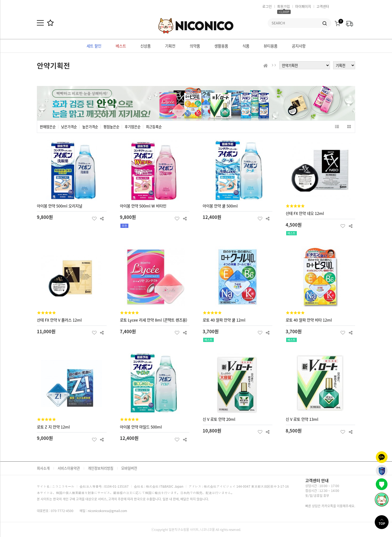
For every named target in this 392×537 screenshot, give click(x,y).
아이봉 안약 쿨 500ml (220, 206)
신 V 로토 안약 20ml (219, 419)
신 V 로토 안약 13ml (302, 419)
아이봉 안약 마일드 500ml (141, 427)
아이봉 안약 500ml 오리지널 (60, 206)
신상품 (145, 46)
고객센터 (323, 6)
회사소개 (43, 468)
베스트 (121, 46)
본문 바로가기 (0, 0)
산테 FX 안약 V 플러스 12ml (59, 320)
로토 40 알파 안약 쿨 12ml (224, 320)
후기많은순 (133, 127)
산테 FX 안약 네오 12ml (305, 213)
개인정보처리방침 (101, 468)
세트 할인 (94, 46)
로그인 (267, 6)
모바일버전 (129, 468)
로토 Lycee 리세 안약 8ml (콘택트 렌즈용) (154, 320)
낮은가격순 (69, 127)
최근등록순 (154, 127)
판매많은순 (48, 127)
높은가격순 (90, 127)
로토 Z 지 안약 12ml (53, 427)
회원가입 (284, 6)
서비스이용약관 (69, 468)
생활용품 (221, 46)
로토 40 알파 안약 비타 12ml (309, 320)
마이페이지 (303, 6)
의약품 (195, 46)
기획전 (170, 46)
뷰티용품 (271, 46)
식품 (246, 46)
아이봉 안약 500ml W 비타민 (143, 206)
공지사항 (299, 46)
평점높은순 (111, 127)
